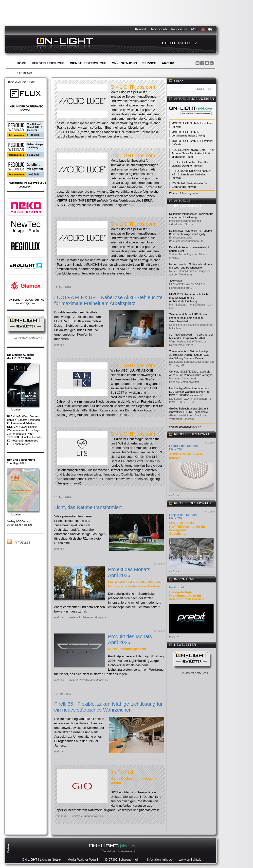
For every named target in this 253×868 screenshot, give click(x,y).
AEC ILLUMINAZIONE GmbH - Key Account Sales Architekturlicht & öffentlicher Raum (193, 153)
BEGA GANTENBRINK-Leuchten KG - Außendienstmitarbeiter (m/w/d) (191, 174)
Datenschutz (159, 29)
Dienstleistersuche (88, 63)
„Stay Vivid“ (176, 281)
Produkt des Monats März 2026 (183, 448)
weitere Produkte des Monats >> (89, 680)
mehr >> (59, 345)
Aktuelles (22, 543)
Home (22, 63)
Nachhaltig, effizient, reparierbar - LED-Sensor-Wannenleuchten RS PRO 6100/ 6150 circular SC (189, 392)
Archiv (168, 63)
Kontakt (141, 29)
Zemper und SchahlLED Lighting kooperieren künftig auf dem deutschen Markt (189, 318)
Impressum (179, 29)
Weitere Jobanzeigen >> (184, 193)
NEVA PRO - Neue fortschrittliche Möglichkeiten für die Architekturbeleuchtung (189, 298)
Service (149, 63)
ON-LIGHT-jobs (124, 63)
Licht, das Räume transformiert (88, 507)
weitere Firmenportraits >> (88, 816)
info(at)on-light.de (160, 859)
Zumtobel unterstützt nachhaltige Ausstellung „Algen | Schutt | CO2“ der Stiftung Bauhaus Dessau (190, 355)
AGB (194, 29)
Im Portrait (122, 772)
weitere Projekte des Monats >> (88, 617)
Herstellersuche (48, 63)
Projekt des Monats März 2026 (183, 517)
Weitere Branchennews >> (185, 427)
